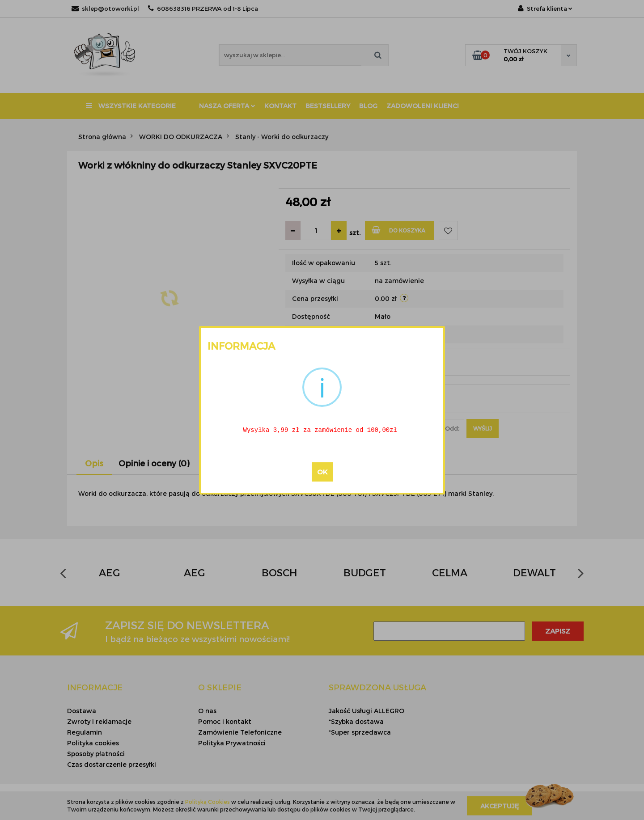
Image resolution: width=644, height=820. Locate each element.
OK (322, 472)
